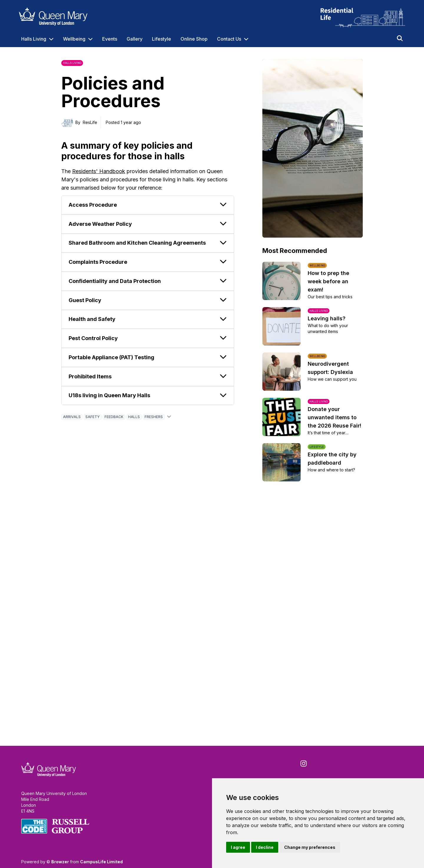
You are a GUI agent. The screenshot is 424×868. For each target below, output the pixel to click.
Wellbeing (74, 39)
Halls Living (34, 39)
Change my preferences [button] (310, 847)
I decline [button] (265, 847)
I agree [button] (238, 847)
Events (110, 39)
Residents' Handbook (99, 171)
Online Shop (194, 39)
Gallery (135, 39)
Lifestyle (162, 39)
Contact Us (229, 39)
